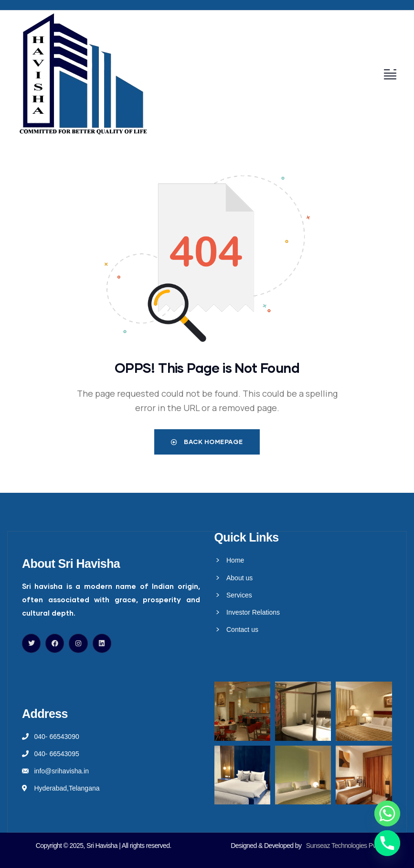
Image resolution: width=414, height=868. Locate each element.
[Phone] (387, 843)
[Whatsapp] (387, 814)
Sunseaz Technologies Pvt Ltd (347, 846)
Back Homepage (207, 442)
